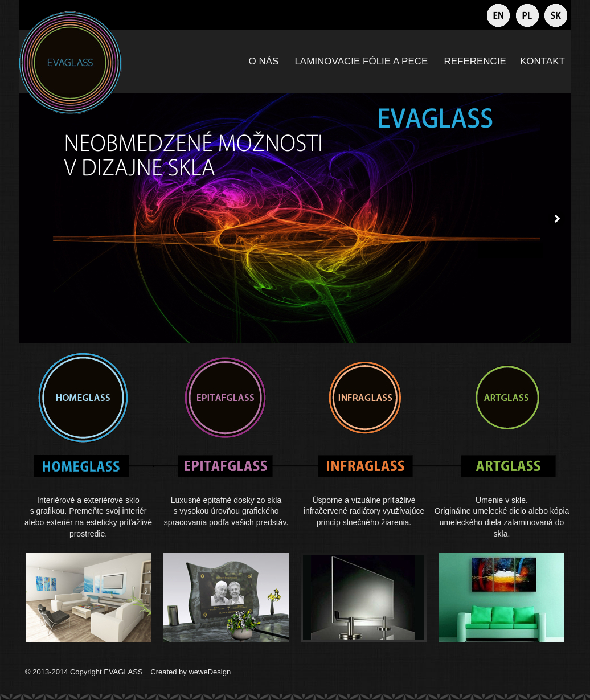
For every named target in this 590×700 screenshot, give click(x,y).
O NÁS (264, 61)
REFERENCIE (475, 61)
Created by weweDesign (190, 672)
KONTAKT (542, 61)
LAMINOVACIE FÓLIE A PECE (361, 61)
